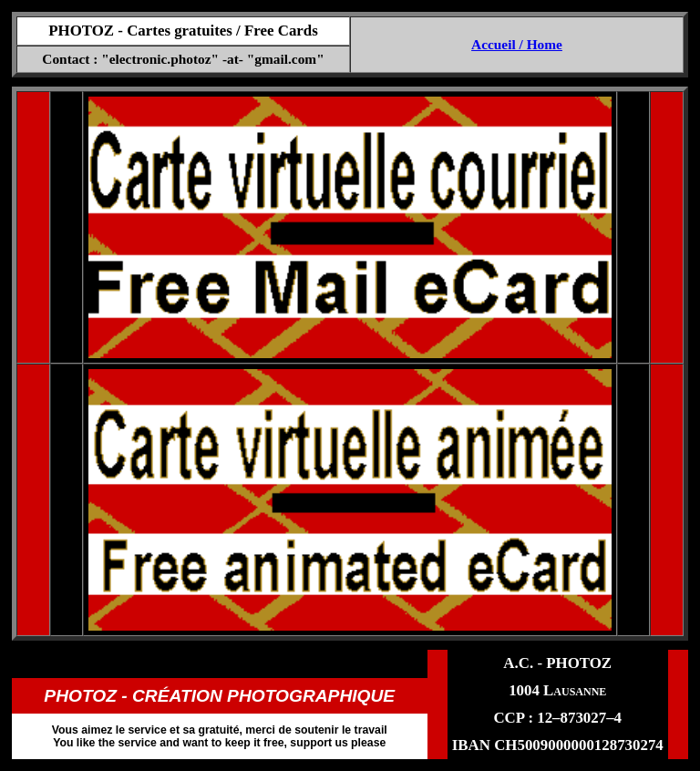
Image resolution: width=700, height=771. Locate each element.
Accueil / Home (517, 44)
